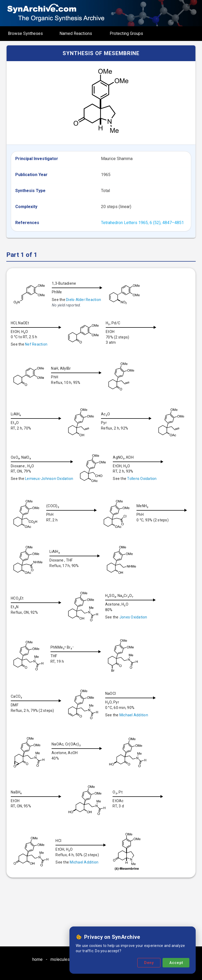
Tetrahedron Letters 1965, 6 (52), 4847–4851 (142, 223)
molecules (60, 959)
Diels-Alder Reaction (84, 300)
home (37, 959)
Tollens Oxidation (40, 525)
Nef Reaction (36, 344)
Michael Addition (79, 761)
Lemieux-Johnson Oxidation (85, 479)
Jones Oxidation (79, 663)
